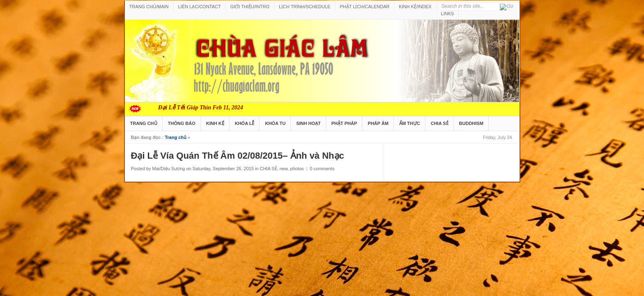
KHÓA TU (275, 123)
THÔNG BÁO (182, 123)
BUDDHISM (471, 123)
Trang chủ (176, 137)
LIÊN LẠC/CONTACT (200, 7)
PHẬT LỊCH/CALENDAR (365, 7)
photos (297, 169)
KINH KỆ (215, 123)
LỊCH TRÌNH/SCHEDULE (305, 7)
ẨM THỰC (410, 123)
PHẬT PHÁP (344, 123)
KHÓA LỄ (245, 123)
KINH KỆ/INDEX (415, 7)
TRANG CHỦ (144, 123)
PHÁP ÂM (378, 123)
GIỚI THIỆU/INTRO (250, 7)
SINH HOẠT (308, 123)
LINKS (448, 14)
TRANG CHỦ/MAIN (149, 7)
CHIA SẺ (440, 123)
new (284, 169)
